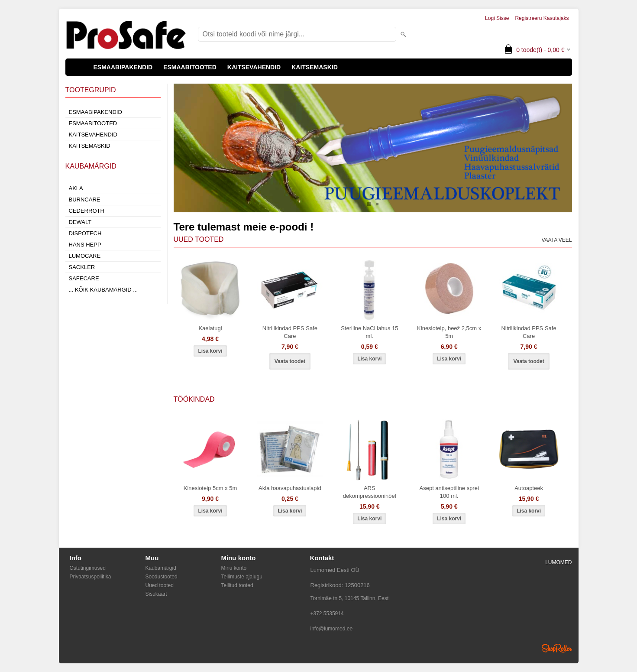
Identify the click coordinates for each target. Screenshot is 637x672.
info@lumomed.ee (332, 629)
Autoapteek (529, 488)
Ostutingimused (88, 568)
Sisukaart (156, 594)
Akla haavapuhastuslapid (290, 488)
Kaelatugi (210, 328)
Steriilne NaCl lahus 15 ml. (369, 332)
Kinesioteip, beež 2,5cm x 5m (449, 332)
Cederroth (87, 211)
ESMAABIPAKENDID (123, 67)
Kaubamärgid (161, 568)
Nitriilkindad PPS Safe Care (290, 332)
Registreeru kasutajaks (542, 18)
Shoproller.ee (557, 648)
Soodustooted (162, 577)
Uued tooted (160, 585)
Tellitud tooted (237, 585)
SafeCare (84, 278)
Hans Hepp (85, 245)
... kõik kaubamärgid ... (103, 290)
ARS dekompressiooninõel (370, 492)
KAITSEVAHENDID (254, 67)
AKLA (76, 188)
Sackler (82, 267)
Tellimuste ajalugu (242, 577)
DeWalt (80, 222)
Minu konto (234, 568)
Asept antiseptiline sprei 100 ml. (449, 492)
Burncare (85, 200)
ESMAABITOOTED (190, 67)
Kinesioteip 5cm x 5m (210, 488)
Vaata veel (556, 240)
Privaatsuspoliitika (91, 577)
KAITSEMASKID (315, 67)
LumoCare (85, 256)
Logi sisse (497, 18)
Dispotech (85, 233)
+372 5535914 (327, 614)
